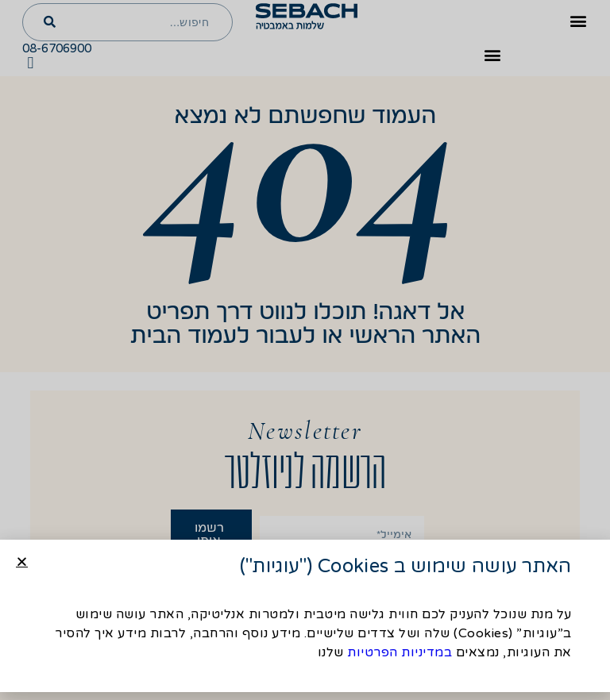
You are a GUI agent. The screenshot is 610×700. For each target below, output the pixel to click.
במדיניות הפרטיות (400, 652)
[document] (305, 350)
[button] (22, 562)
